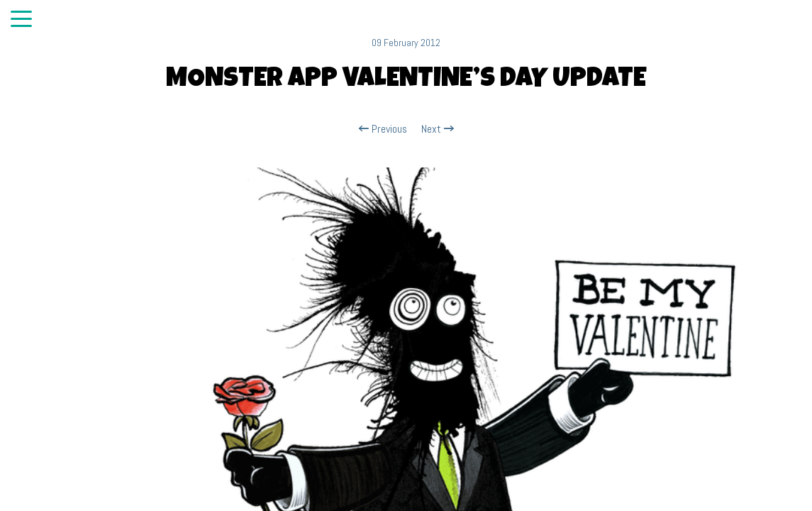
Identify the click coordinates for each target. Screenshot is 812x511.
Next (438, 129)
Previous (383, 129)
